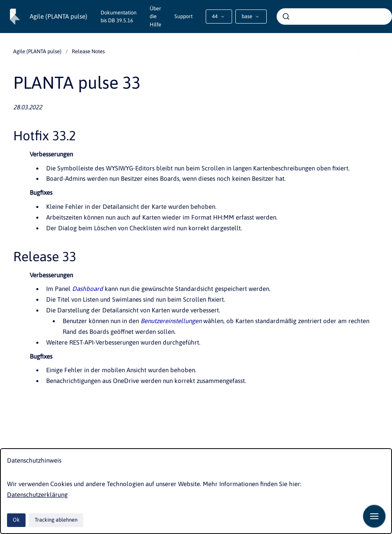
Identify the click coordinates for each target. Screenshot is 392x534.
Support (183, 16)
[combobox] (334, 17)
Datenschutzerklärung (37, 495)
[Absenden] (286, 17)
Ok (16, 520)
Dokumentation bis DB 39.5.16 (119, 17)
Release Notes (88, 51)
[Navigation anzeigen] (374, 516)
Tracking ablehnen (56, 520)
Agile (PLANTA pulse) (59, 16)
